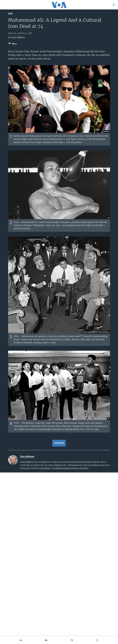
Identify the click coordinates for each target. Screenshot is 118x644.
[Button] (13, 44)
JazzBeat (84, 468)
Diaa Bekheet (18, 37)
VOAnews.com (75, 465)
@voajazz (45, 468)
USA (10, 14)
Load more (59, 443)
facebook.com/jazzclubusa (65, 468)
